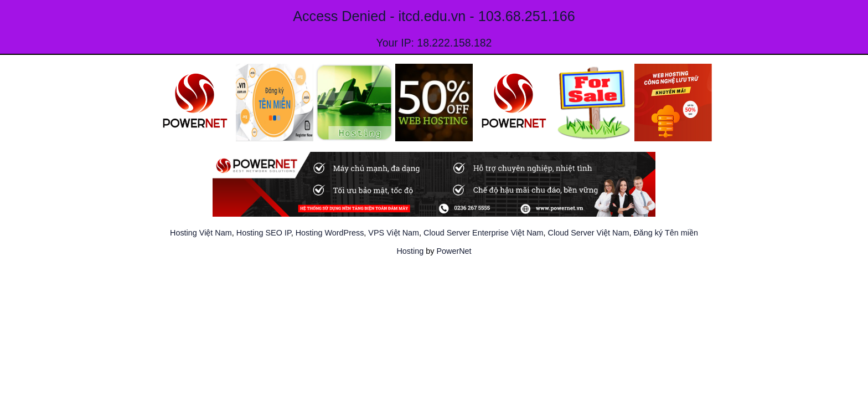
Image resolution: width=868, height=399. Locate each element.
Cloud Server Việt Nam (589, 233)
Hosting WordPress (330, 233)
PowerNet (454, 251)
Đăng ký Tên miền (666, 233)
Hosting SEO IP (264, 233)
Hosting (410, 251)
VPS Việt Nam (394, 233)
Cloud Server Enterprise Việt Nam (483, 233)
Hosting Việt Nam (201, 233)
